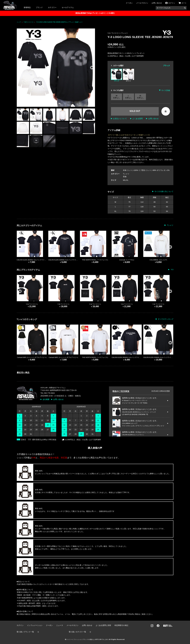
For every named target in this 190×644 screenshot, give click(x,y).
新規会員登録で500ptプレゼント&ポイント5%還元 (95, 13)
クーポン (129, 3)
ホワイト (129, 75)
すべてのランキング (166, 319)
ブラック (117, 75)
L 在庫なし (129, 97)
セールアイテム (68, 7)
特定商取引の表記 (121, 625)
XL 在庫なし (140, 97)
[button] (92, 68)
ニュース (60, 625)
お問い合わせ (157, 3)
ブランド (39, 7)
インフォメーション (35, 625)
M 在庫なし (117, 97)
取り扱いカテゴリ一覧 (77, 632)
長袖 (125, 177)
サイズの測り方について (164, 191)
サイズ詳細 (166, 90)
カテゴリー (52, 7)
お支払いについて (120, 119)
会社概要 (46, 399)
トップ (19, 22)
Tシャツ (125, 33)
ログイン (20, 625)
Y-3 (172, 270)
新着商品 (27, 7)
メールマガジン (142, 3)
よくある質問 (137, 119)
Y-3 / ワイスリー (114, 33)
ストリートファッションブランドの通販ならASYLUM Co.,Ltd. (87, 639)
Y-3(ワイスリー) (28, 22)
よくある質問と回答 (103, 625)
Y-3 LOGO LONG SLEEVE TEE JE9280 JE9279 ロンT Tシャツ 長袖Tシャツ (59, 22)
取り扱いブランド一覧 (25, 632)
